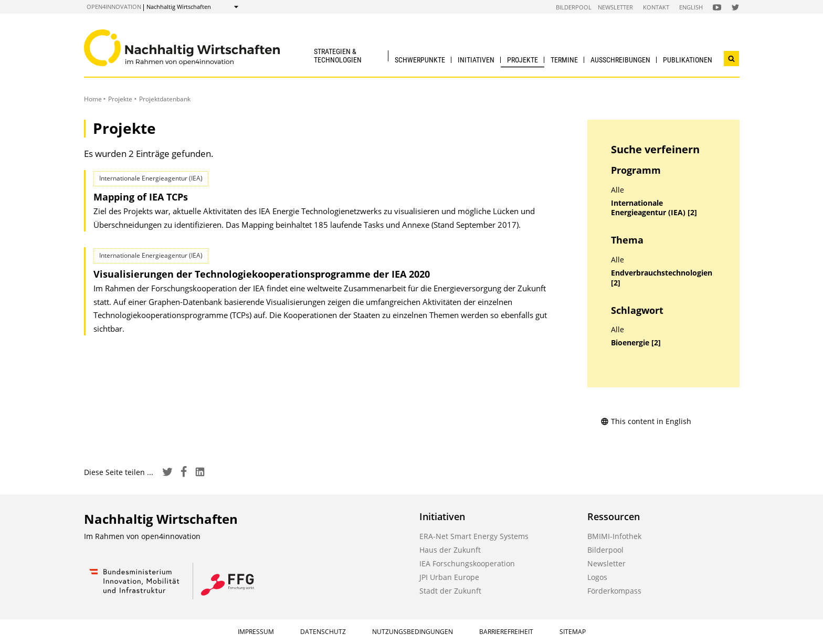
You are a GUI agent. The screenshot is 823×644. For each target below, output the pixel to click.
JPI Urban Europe (449, 577)
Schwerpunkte (420, 60)
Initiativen (476, 60)
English (691, 7)
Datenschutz (323, 632)
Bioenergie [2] (636, 343)
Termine (564, 60)
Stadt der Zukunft (450, 591)
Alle (618, 190)
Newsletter (615, 7)
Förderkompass (614, 591)
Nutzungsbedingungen (413, 632)
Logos (597, 577)
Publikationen (688, 60)
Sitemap (573, 632)
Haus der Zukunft (450, 550)
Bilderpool (574, 7)
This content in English (646, 421)
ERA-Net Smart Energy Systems (474, 536)
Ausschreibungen (620, 60)
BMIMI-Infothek (614, 536)
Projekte (523, 60)
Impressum (256, 632)
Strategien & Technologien (338, 55)
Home (93, 99)
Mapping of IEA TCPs (141, 197)
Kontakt (656, 7)
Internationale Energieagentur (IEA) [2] (654, 208)
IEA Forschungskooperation (467, 563)
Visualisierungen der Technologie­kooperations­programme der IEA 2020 (262, 274)
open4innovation (114, 7)
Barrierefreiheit (506, 632)
